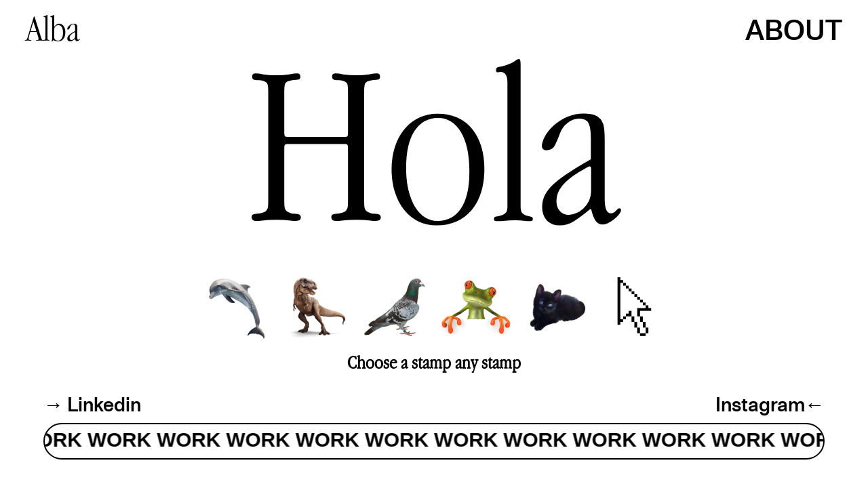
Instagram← (770, 404)
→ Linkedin (92, 404)
